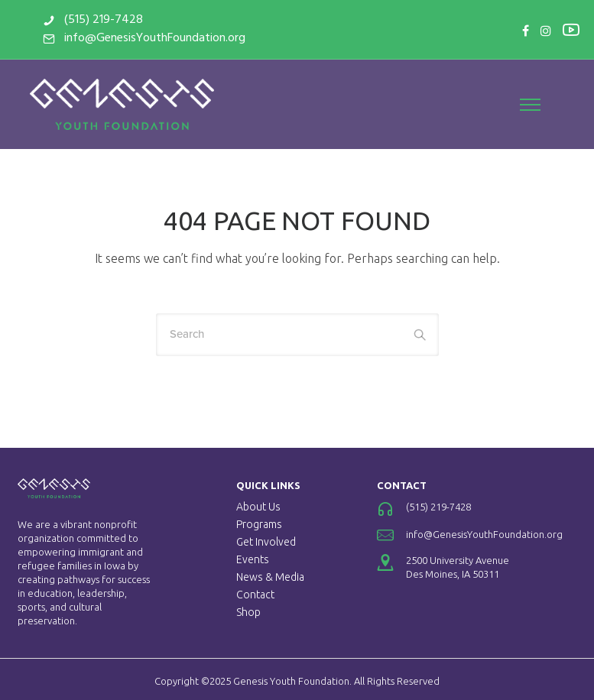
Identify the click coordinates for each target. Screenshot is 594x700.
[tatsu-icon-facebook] (526, 31)
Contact (255, 595)
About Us (258, 507)
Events (253, 559)
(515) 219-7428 (104, 20)
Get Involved (266, 542)
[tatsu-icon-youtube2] (571, 29)
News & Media (270, 577)
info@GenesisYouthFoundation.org (155, 38)
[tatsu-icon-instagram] (546, 31)
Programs (259, 524)
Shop (248, 612)
